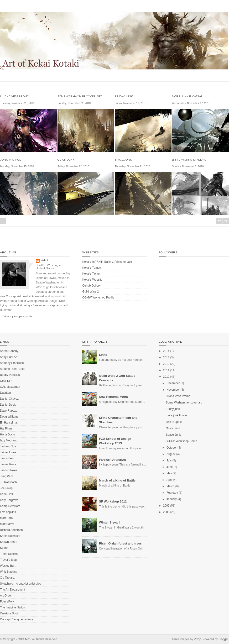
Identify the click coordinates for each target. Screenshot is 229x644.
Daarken (5, 393)
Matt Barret (7, 524)
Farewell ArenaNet (112, 460)
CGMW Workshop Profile (98, 298)
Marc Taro (6, 518)
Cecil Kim (6, 381)
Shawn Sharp (9, 542)
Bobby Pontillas (10, 375)
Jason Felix (7, 458)
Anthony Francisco (12, 363)
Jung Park (6, 476)
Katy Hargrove (9, 500)
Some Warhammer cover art (80, 97)
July (169, 461)
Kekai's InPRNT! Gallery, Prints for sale (107, 262)
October (172, 448)
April (169, 480)
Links (103, 355)
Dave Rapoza (9, 411)
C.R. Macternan (10, 387)
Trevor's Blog (8, 560)
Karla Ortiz (7, 494)
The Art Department (13, 590)
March (170, 486)
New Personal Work (113, 397)
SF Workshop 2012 (113, 501)
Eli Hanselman (9, 423)
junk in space (11, 160)
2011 (166, 370)
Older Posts (226, 221)
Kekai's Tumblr (92, 268)
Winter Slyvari (109, 522)
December (173, 383)
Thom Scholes (9, 554)
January (172, 499)
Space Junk (123, 160)
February (172, 493)
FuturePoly (7, 602)
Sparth (4, 548)
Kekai (44, 260)
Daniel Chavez (9, 399)
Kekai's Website (92, 280)
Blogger (223, 639)
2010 (166, 377)
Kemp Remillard (10, 506)
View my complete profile (18, 316)
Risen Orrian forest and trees (120, 543)
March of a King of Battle (117, 480)
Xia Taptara (7, 578)
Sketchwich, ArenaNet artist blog (21, 584)
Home (3, 221)
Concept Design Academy (16, 619)
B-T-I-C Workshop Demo (189, 160)
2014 (166, 351)
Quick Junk (66, 160)
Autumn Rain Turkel (13, 369)
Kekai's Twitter (91, 274)
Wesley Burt (8, 566)
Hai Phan (6, 429)
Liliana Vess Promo (15, 97)
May (169, 473)
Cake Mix (24, 639)
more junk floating (187, 97)
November (173, 390)
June (170, 467)
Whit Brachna (9, 572)
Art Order (6, 596)
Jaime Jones (8, 452)
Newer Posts (219, 221)
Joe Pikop (6, 488)
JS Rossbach (8, 482)
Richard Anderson (11, 530)
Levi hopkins (8, 512)
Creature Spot (9, 613)
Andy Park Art (9, 357)
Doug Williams (9, 417)
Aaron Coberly (9, 351)
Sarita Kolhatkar (10, 536)
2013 (166, 357)
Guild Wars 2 (91, 292)
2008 (166, 512)
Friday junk (124, 97)
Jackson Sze (8, 446)
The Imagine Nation (13, 607)
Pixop (198, 639)
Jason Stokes (9, 470)
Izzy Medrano (9, 440)
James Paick (8, 464)
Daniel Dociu (8, 405)
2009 (166, 506)
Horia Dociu (8, 435)
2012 (166, 364)
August (171, 454)
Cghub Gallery (91, 286)
